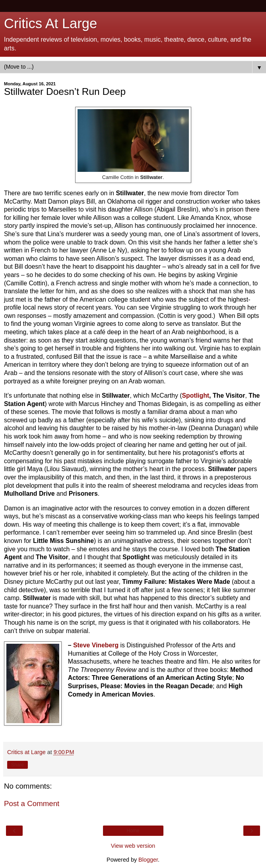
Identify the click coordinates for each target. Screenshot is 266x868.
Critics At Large (50, 23)
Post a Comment (32, 804)
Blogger (148, 860)
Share (17, 765)
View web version (133, 846)
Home (133, 831)
